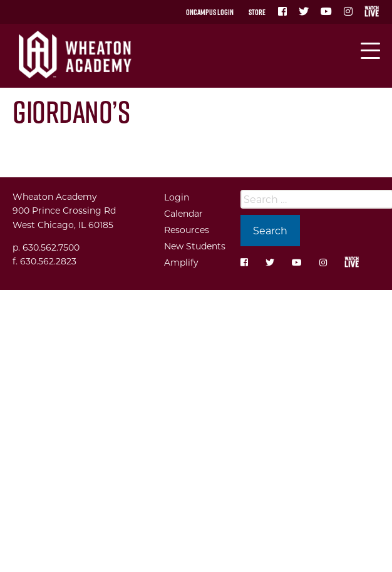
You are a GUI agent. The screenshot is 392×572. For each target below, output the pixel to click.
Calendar (183, 213)
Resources (187, 230)
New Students (195, 246)
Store (257, 12)
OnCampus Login (210, 12)
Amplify (181, 262)
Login (177, 197)
